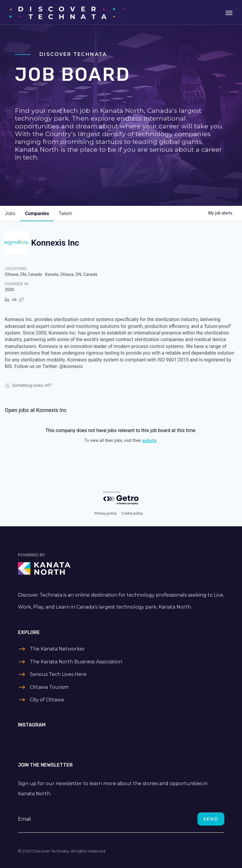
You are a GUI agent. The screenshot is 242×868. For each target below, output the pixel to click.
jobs (10, 213)
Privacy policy (105, 513)
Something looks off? (28, 385)
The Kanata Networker (57, 649)
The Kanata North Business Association (76, 662)
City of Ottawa (47, 700)
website (149, 440)
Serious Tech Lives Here (58, 674)
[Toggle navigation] (229, 12)
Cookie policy (132, 513)
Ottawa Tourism (49, 687)
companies (37, 213)
